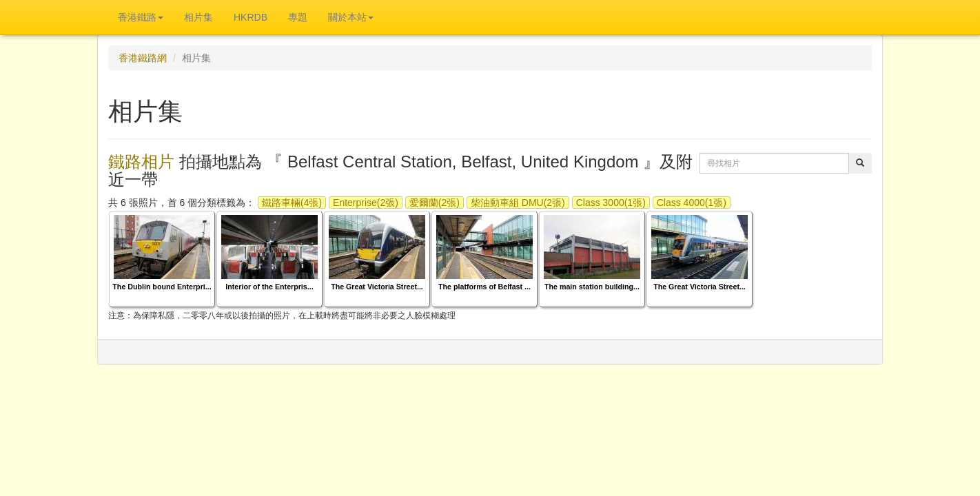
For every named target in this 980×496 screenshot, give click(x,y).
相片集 (198, 17)
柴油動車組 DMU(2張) (518, 203)
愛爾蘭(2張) (435, 203)
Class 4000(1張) (692, 203)
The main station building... (592, 287)
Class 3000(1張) (611, 203)
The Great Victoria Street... (377, 287)
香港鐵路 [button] (141, 17)
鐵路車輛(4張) (292, 203)
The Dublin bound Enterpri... (162, 287)
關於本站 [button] (351, 17)
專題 (298, 17)
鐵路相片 (141, 162)
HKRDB (251, 17)
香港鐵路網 (143, 58)
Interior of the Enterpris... (269, 287)
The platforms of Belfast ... (484, 287)
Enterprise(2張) (366, 203)
